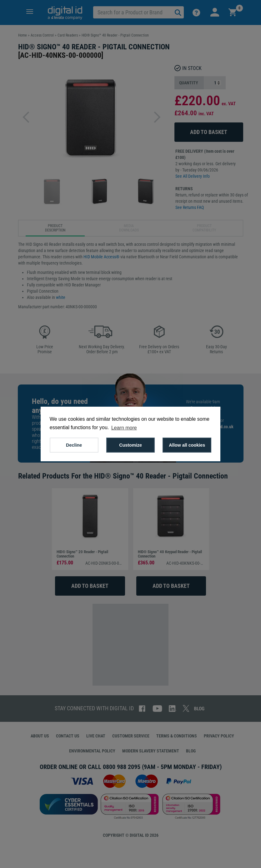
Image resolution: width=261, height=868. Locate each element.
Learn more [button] (124, 428)
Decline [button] (74, 445)
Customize (130, 445)
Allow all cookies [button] (187, 445)
